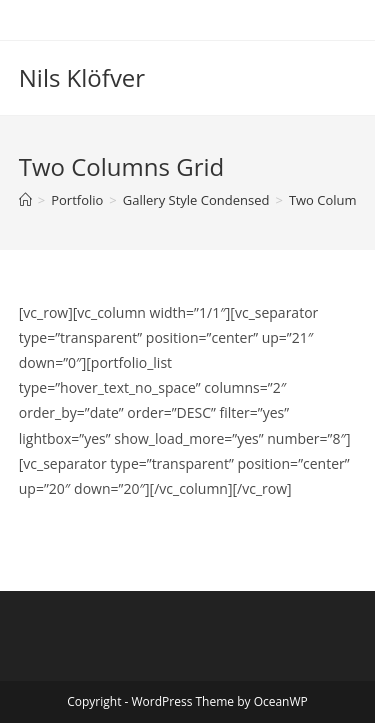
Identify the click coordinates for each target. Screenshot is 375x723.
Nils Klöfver (82, 77)
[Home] (25, 200)
